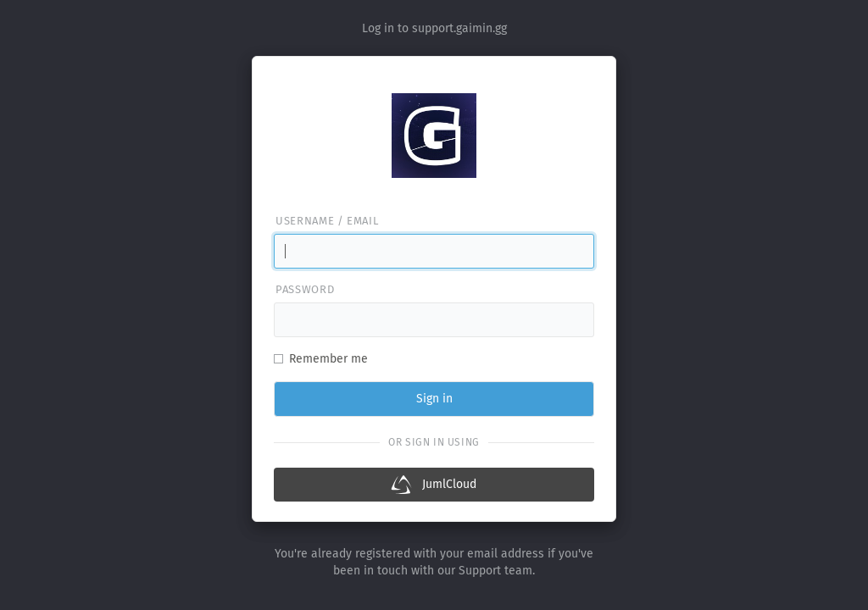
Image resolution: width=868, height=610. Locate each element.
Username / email (327, 221)
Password (305, 289)
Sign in (434, 399)
